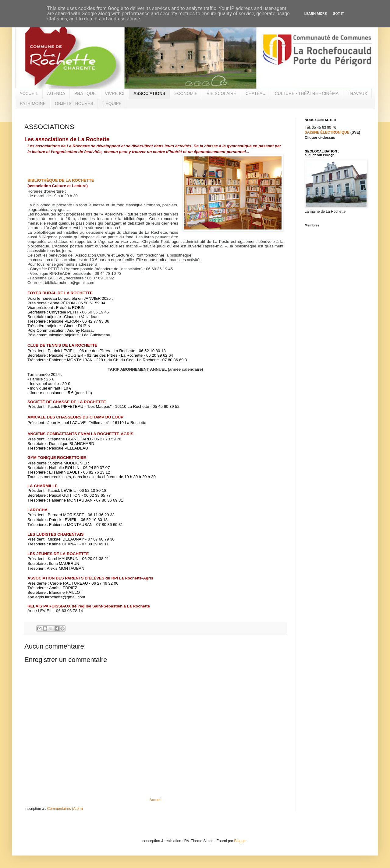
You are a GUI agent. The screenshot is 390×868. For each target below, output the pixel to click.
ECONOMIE (186, 93)
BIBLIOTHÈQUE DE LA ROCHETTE (61, 180)
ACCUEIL (29, 93)
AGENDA (56, 93)
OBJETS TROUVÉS (74, 103)
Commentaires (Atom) (65, 809)
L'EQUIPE (112, 103)
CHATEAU (256, 93)
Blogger (241, 841)
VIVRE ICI (115, 93)
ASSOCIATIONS (149, 93)
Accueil (156, 800)
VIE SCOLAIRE (221, 93)
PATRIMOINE (33, 103)
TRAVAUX (357, 93)
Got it (338, 14)
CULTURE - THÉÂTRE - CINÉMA (307, 93)
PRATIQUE (85, 93)
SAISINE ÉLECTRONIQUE (327, 132)
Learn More (316, 14)
